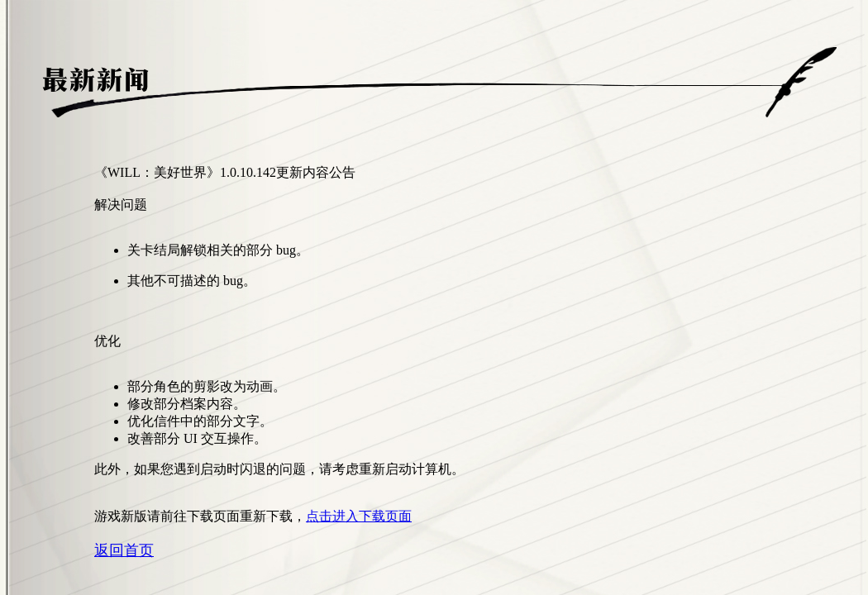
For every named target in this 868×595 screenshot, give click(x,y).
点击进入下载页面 (359, 516)
